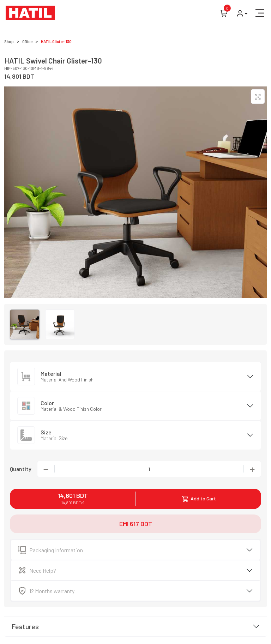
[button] (260, 13)
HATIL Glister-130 (56, 41)
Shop (9, 41)
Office (27, 41)
